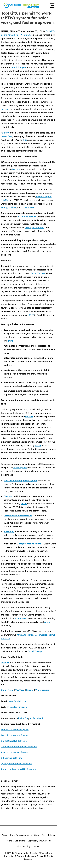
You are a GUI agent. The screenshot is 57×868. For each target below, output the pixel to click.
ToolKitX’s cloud (38, 273)
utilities (13, 207)
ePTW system (20, 468)
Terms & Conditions (16, 841)
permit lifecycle (19, 67)
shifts (11, 341)
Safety (5, 133)
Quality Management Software (16, 764)
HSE (25, 140)
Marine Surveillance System (15, 730)
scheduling (20, 618)
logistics (29, 417)
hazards (16, 169)
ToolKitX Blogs (35, 651)
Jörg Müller (7, 136)
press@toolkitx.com (18, 701)
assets (28, 227)
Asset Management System (14, 752)
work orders (38, 227)
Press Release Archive (21, 835)
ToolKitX (5, 663)
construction (28, 207)
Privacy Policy (23, 846)
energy (5, 207)
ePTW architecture (27, 217)
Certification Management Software (19, 747)
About (5, 835)
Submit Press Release (45, 835)
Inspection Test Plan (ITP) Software (18, 769)
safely (47, 622)
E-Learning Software (11, 758)
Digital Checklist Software (14, 741)
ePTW (31, 315)
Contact (37, 846)
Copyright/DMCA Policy (39, 841)
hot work (5, 109)
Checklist (8, 496)
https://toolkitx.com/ (17, 707)
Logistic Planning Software (14, 735)
